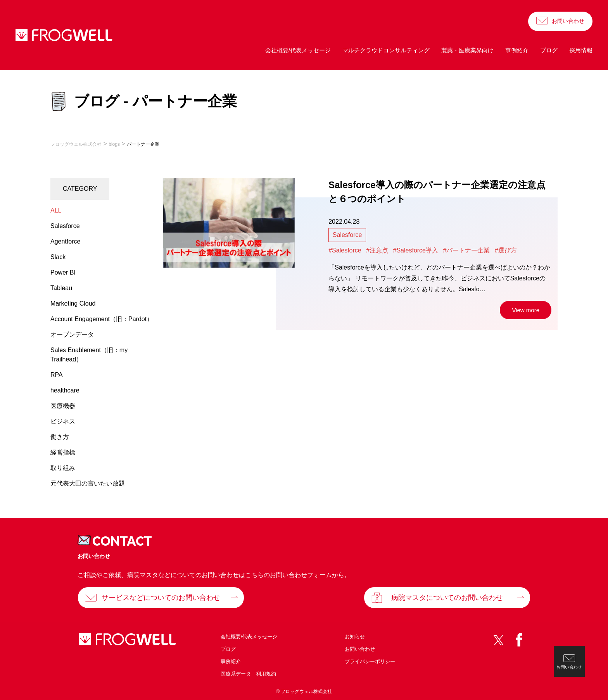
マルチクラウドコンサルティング (386, 50)
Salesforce (347, 235)
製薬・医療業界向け (467, 50)
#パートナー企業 (466, 250)
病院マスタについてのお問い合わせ (447, 598)
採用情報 (581, 50)
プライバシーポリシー (370, 661)
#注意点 (377, 250)
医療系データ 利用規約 (248, 674)
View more (526, 310)
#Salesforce (345, 250)
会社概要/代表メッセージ (298, 50)
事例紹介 (517, 50)
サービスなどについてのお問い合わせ (161, 598)
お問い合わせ (568, 21)
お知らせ (355, 637)
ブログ (549, 50)
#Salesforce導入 (416, 250)
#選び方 (506, 250)
